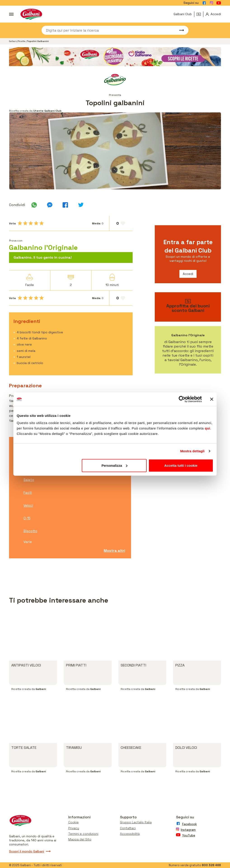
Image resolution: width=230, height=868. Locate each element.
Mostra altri (114, 551)
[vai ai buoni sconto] (188, 307)
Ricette (22, 41)
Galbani (13, 41)
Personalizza (114, 465)
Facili (28, 493)
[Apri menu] (11, 14)
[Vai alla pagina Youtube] (219, 3)
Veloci (28, 505)
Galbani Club (183, 14)
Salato (29, 480)
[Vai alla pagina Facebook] (204, 3)
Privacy (74, 828)
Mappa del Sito (80, 839)
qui (207, 428)
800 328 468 (211, 865)
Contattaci (128, 828)
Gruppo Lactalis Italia (136, 822)
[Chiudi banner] (212, 399)
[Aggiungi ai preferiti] (121, 223)
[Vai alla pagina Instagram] (211, 3)
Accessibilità (130, 834)
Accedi (188, 274)
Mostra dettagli (192, 451)
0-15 (27, 518)
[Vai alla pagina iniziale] (31, 14)
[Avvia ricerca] (179, 30)
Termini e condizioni (83, 834)
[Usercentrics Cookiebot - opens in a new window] (182, 399)
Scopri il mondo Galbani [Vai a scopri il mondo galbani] (30, 851)
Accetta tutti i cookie (181, 465)
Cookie (73, 822)
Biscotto (30, 531)
